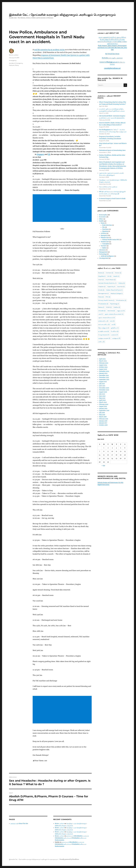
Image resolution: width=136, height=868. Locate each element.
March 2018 (103, 417)
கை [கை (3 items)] (113, 324)
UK (49, 154)
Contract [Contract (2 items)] (109, 273)
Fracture (12, 65)
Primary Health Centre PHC (111, 240)
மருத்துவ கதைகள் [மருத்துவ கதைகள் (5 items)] (104, 338)
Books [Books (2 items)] (101, 273)
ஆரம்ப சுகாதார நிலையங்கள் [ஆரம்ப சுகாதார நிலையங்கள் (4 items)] (114, 314)
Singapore (40, 154)
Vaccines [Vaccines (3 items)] (111, 311)
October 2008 (103, 425)
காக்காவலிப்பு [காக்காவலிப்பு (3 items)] (103, 321)
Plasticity (105, 231)
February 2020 (104, 404)
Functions (105, 229)
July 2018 (102, 413)
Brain (102, 223)
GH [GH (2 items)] (109, 276)
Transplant (106, 244)
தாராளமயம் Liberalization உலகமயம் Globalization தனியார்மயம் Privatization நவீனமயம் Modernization (72, 838)
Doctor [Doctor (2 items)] (118, 273)
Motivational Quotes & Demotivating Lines (112, 150)
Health (101, 221)
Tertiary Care (105, 242)
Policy (17, 65)
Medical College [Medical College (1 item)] (117, 293)
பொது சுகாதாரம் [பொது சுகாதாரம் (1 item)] (104, 335)
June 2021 (102, 386)
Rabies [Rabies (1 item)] (101, 307)
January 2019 (103, 409)
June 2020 (102, 396)
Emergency (13, 60)
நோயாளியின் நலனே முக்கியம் (108, 187)
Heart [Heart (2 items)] (101, 280)
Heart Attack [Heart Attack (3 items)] (111, 280)
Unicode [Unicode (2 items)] (102, 311)
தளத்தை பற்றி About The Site (19, 824)
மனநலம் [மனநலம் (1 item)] (115, 335)
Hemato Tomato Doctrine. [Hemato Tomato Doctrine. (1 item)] (107, 283)
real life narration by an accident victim (49, 50)
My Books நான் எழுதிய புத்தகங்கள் (112, 58)
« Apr (103, 466)
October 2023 (103, 367)
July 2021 (102, 384)
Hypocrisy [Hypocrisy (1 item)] (111, 287)
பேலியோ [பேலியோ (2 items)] (115, 331)
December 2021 (104, 375)
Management (103, 252)
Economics (103, 217)
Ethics (101, 219)
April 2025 (102, 359)
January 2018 (103, 421)
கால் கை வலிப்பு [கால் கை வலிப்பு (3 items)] (104, 324)
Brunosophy (103, 215)
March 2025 (103, 361)
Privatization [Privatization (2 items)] (103, 304)
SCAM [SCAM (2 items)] (109, 307)
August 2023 (103, 369)
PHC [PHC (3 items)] (108, 297)
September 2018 (104, 411)
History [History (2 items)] (122, 283)
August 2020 (103, 392)
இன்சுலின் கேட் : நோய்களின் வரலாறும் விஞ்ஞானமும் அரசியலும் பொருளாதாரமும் (62, 15)
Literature (102, 250)
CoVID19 (103, 233)
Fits (103, 227)
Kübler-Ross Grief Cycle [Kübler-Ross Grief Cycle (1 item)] (114, 290)
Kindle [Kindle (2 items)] (101, 290)
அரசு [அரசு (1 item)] (100, 314)
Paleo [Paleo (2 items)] (101, 297)
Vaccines (103, 246)
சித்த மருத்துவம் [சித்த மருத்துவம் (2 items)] (104, 328)
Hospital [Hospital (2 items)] (102, 287)
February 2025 (104, 363)
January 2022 (103, 373)
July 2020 (102, 394)
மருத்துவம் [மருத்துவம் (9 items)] (116, 338)
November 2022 (104, 371)
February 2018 (104, 419)
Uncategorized (104, 258)
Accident (12, 63)
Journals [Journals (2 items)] (121, 287)
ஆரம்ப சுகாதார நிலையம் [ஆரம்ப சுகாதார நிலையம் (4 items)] (107, 318)
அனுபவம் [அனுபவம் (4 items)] (121, 311)
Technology (103, 254)
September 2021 (104, 380)
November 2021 (104, 378)
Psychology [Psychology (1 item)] (115, 304)
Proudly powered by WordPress (69, 859)
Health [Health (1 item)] (116, 276)
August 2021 (103, 382)
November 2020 (104, 390)
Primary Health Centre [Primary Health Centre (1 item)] (106, 300)
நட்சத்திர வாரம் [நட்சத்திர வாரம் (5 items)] (104, 331)
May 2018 (102, 415)
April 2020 (102, 400)
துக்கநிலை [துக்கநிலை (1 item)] (115, 328)
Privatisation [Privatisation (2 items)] (121, 300)
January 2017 (103, 423)
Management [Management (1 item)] (103, 293)
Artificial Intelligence (107, 256)
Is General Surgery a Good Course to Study (112, 199)
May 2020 (102, 398)
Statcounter (106, 485)
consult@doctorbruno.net (112, 68)
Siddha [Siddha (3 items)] (117, 307)
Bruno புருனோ (14, 55)
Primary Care (105, 238)
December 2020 (104, 388)
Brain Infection (107, 225)
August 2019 (103, 406)
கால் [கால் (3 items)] (112, 321)
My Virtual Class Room (112, 54)
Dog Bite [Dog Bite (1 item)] (102, 276)
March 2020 (103, 402)
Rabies (104, 248)
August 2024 (103, 365)
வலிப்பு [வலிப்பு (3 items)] (101, 342)
